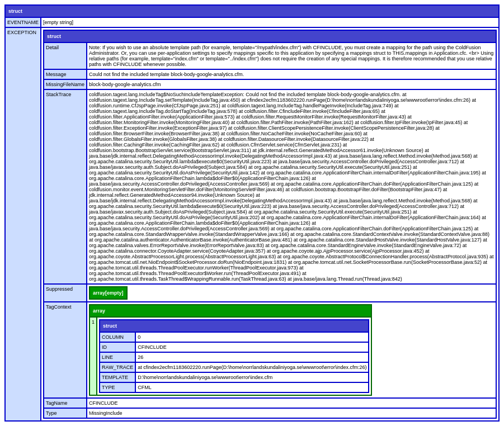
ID (104, 347)
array (99, 311)
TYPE (109, 387)
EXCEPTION (22, 32)
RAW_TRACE (117, 367)
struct (15, 11)
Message (56, 74)
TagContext (59, 307)
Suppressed (59, 289)
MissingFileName (65, 84)
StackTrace (58, 94)
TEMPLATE (115, 377)
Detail (52, 48)
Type (51, 413)
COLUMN (113, 337)
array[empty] (108, 293)
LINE (107, 357)
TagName (57, 403)
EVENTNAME (23, 22)
